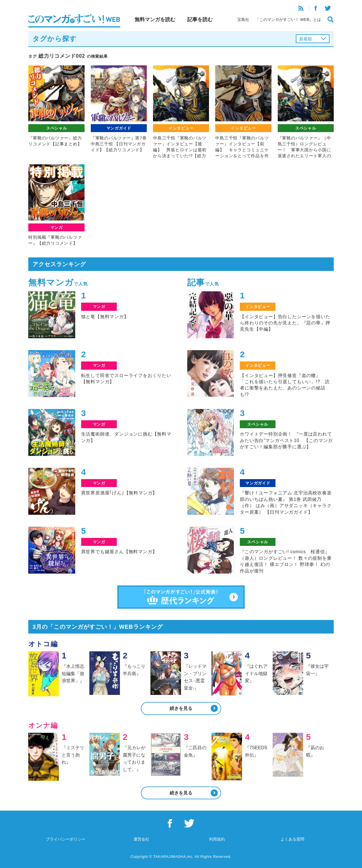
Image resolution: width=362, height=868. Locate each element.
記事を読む (200, 20)
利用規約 (217, 839)
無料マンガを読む (155, 20)
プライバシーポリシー (66, 839)
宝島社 (243, 20)
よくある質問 (292, 839)
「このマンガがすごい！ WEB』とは (288, 20)
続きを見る (181, 708)
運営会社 (141, 839)
